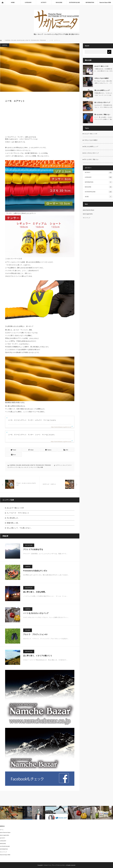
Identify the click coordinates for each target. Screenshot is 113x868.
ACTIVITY (44, 3)
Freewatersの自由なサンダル (35, 571)
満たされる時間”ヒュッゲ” (102, 90)
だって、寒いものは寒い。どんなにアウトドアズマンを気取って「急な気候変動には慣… (103, 119)
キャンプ (65, 465)
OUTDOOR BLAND (74, 3)
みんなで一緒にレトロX (15, 508)
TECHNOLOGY (40, 465)
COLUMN (18, 465)
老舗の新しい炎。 (13, 523)
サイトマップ (87, 218)
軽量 (42, 467)
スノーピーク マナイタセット (18, 513)
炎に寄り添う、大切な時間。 (35, 592)
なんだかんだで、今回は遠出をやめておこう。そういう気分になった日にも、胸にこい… (103, 107)
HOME (13, 3)
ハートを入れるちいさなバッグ (36, 613)
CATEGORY (28, 3)
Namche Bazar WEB (105, 3)
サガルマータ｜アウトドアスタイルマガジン (55, 865)
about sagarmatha (88, 214)
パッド (35, 467)
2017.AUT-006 (29, 545)
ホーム (2, 829)
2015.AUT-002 (29, 651)
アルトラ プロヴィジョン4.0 (35, 634)
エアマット (59, 465)
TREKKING (48, 465)
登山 (39, 467)
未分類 (99, 197)
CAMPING (5, 45)
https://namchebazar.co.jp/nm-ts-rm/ (61, 427)
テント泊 (18, 467)
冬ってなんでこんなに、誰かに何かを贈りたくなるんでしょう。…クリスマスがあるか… (103, 83)
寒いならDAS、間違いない (102, 115)
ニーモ (31, 467)
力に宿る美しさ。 (13, 518)
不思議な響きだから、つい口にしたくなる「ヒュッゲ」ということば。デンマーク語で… (103, 95)
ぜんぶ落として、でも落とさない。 (19, 528)
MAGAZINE (59, 3)
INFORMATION (90, 3)
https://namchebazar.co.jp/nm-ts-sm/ (61, 442)
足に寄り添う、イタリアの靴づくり (38, 655)
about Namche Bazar (89, 210)
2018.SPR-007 (29, 588)
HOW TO (33, 465)
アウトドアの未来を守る (33, 549)
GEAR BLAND (26, 465)
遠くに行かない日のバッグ (102, 102)
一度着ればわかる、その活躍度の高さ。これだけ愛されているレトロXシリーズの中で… (104, 71)
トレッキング (25, 467)
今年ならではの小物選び (102, 78)
